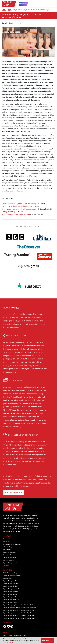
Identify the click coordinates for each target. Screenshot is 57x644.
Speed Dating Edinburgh (11, 615)
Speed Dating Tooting (10, 597)
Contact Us (7, 539)
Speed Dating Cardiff (28, 610)
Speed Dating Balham (11, 583)
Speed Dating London (10, 581)
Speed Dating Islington (11, 592)
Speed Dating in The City (11, 600)
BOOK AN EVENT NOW (14, 492)
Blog (9, 10)
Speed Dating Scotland (28, 608)
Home (4, 10)
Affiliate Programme (10, 547)
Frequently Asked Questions (12, 544)
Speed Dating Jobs (9, 552)
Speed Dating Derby (10, 613)
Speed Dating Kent (27, 605)
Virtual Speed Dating (10, 573)
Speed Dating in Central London (14, 589)
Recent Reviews (8, 578)
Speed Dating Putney (10, 594)
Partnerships (7, 549)
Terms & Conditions (10, 557)
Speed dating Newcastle (28, 613)
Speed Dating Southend (11, 618)
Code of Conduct (9, 560)
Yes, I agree (47, 641)
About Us (6, 541)
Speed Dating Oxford (10, 602)
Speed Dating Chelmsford (12, 610)
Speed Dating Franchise (11, 563)
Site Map (6, 566)
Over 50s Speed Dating (28, 618)
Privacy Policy (8, 555)
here (28, 131)
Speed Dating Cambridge (12, 608)
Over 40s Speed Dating (28, 615)
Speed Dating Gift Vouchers (12, 575)
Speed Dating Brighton (11, 605)
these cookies (8, 642)
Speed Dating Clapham (11, 586)
